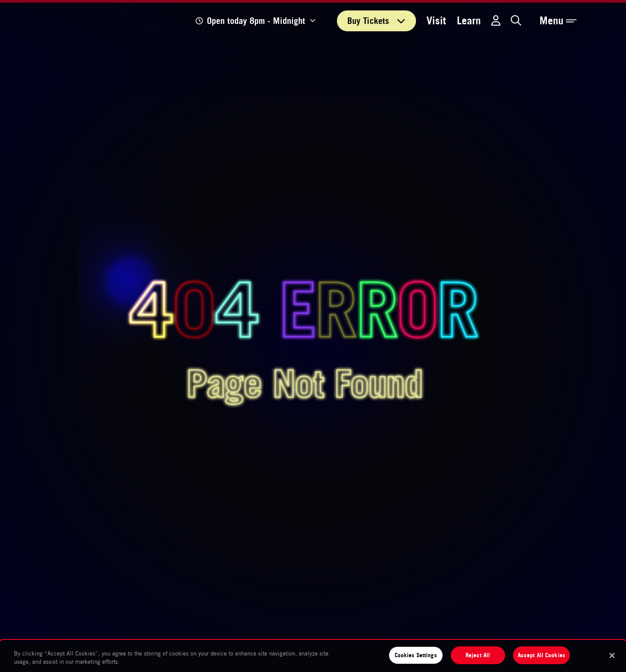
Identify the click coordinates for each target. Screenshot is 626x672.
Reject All (478, 655)
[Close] (612, 655)
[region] (313, 656)
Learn (469, 21)
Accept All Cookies (541, 655)
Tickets (376, 21)
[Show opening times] (256, 21)
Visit (436, 21)
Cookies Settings (416, 655)
